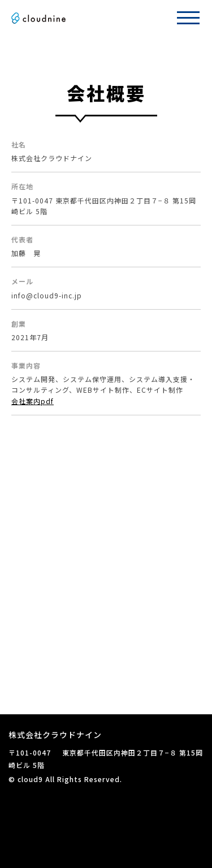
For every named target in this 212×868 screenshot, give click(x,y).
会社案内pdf (33, 401)
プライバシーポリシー (45, 792)
